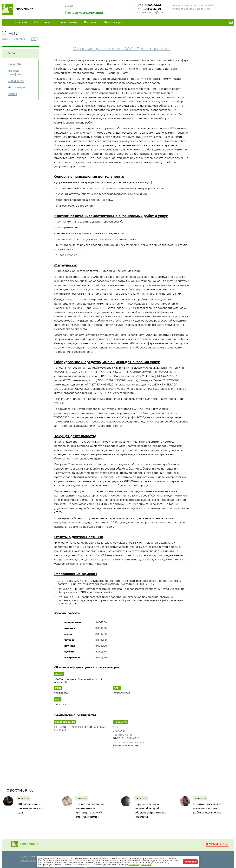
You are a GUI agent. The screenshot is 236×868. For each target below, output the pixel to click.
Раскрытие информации (84, 13)
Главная (6, 39)
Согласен (190, 862)
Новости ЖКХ (18, 790)
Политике (134, 865)
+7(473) (149, 5)
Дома (69, 6)
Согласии (146, 865)
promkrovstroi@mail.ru (153, 12)
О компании (20, 39)
